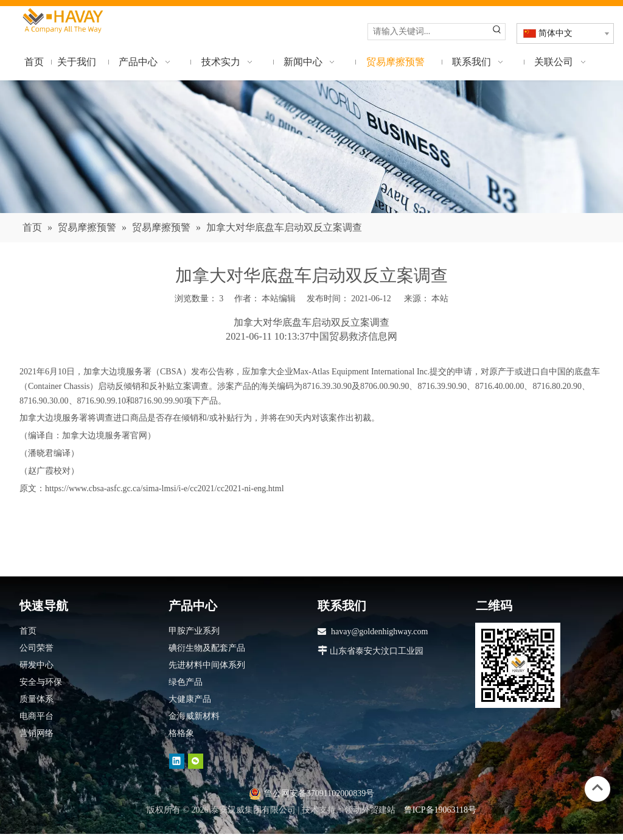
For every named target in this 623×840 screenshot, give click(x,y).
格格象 (181, 733)
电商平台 (37, 716)
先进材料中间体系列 (207, 665)
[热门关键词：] (497, 32)
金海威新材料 (194, 716)
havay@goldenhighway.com (379, 632)
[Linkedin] (177, 761)
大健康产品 (190, 699)
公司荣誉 (37, 648)
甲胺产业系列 (194, 631)
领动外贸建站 (370, 810)
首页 (28, 631)
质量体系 (37, 699)
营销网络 (37, 733)
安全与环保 (41, 682)
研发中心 (37, 665)
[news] (311, 147)
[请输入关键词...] (429, 32)
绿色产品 (186, 682)
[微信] (196, 761)
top (597, 788)
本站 (440, 299)
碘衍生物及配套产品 (207, 648)
